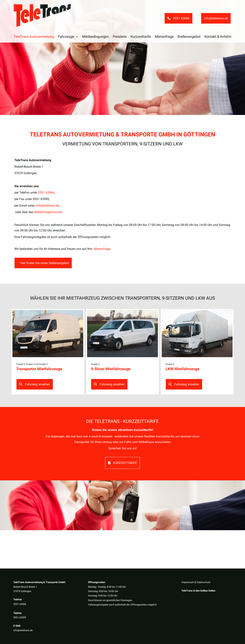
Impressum (188, 582)
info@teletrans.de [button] (216, 18)
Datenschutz (203, 582)
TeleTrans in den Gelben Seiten (198, 591)
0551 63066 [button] (178, 18)
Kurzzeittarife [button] (122, 463)
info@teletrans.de (23, 630)
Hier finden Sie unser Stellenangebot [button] (44, 263)
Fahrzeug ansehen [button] (35, 384)
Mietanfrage (102, 249)
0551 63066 (20, 604)
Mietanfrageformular (48, 212)
